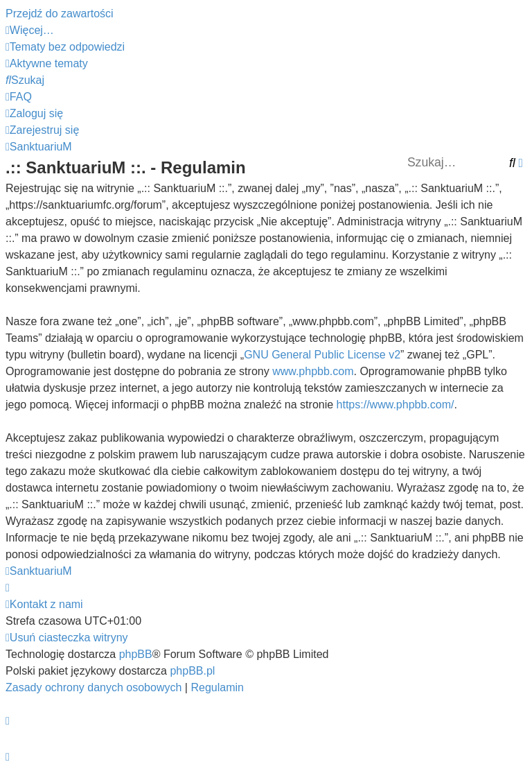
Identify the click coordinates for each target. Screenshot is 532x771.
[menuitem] (65, 47)
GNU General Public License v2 (322, 355)
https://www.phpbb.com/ (396, 405)
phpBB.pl (192, 671)
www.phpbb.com (313, 371)
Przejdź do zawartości (60, 14)
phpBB (136, 654)
